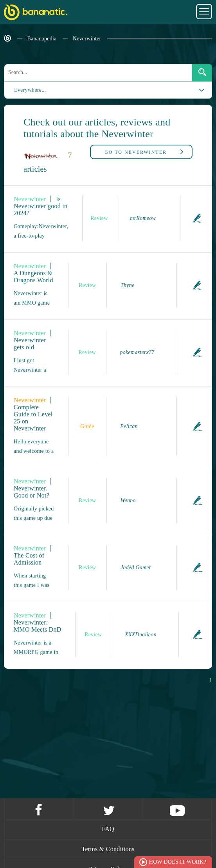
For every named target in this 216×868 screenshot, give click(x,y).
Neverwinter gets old (30, 344)
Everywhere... (25, 90)
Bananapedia (42, 39)
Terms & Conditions (108, 849)
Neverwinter (87, 39)
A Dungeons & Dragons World (33, 277)
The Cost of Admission (29, 559)
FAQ (108, 829)
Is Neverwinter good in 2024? (40, 206)
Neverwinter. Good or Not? (31, 492)
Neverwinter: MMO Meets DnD (37, 626)
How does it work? (178, 862)
